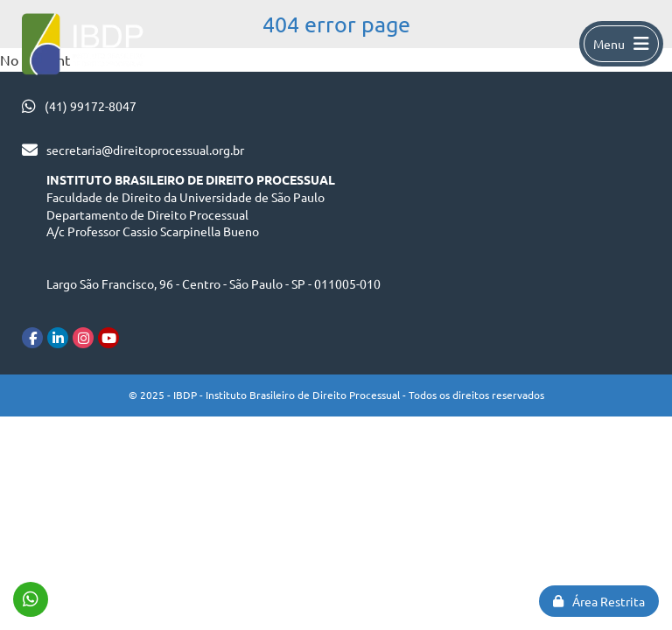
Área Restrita (599, 601)
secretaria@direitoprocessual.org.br (145, 150)
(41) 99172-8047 (91, 106)
